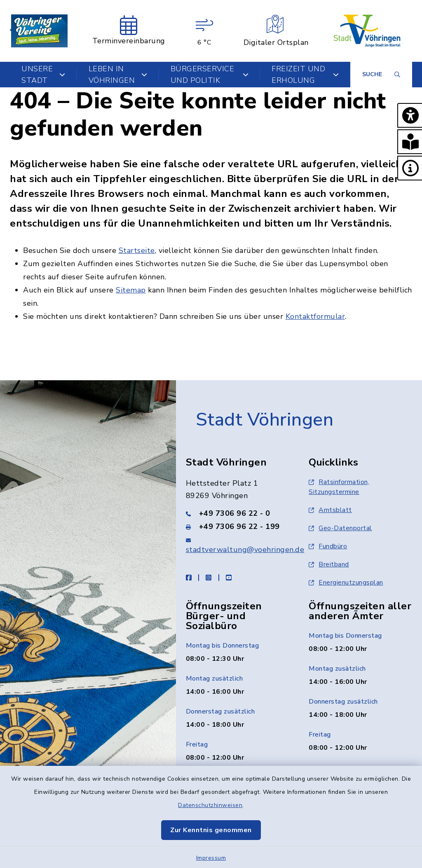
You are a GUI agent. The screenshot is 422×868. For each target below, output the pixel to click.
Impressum (211, 858)
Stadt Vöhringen (265, 420)
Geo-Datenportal (340, 528)
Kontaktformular (315, 316)
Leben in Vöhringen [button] (118, 75)
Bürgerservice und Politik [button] (210, 75)
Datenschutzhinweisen (210, 805)
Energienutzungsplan (346, 583)
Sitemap (131, 290)
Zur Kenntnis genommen (211, 830)
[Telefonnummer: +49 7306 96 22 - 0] (238, 513)
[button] (410, 115)
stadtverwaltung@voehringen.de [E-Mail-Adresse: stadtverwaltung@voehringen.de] (245, 550)
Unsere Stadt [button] (43, 75)
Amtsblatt (330, 510)
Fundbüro (328, 546)
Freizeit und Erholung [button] (305, 75)
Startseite (137, 250)
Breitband (329, 564)
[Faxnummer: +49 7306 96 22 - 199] (238, 526)
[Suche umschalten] (381, 75)
